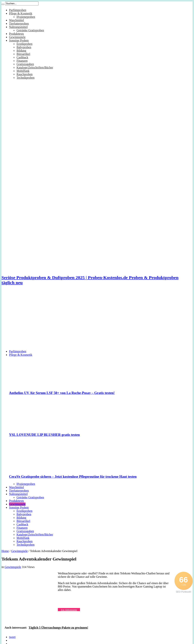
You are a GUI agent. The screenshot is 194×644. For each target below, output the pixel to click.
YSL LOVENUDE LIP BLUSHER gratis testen (44, 435)
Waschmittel (17, 20)
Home (5, 551)
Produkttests (16, 34)
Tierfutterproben (19, 24)
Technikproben (26, 78)
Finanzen (22, 61)
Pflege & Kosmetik (21, 13)
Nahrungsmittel (18, 27)
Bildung (21, 51)
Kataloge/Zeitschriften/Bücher (35, 67)
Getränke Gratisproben (30, 30)
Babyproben (24, 47)
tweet (12, 637)
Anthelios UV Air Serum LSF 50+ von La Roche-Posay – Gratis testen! (62, 393)
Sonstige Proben (19, 40)
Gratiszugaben (25, 64)
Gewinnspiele (17, 37)
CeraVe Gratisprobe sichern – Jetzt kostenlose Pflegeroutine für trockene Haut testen (73, 477)
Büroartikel (23, 54)
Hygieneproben (26, 17)
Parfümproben (18, 10)
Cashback (22, 57)
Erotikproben (24, 44)
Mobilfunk (23, 71)
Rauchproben (25, 74)
